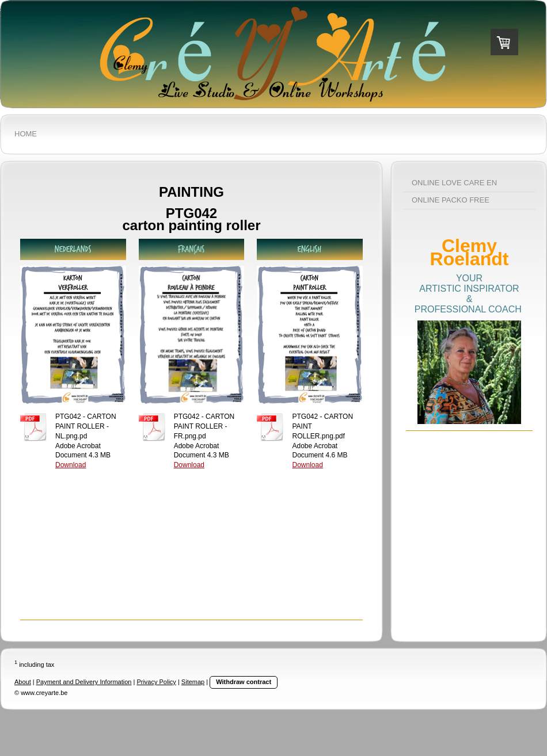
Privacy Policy (156, 682)
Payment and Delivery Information (84, 682)
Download (71, 465)
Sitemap (193, 682)
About (23, 682)
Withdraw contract (244, 682)
